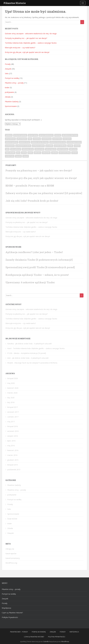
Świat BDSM (12, 519)
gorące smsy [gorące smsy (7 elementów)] (33, 135)
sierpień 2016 (13, 436)
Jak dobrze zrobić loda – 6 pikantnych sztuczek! (33, 344)
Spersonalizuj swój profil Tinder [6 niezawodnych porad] (40, 267)
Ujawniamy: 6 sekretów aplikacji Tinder (30, 282)
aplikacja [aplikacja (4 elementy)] (9, 135)
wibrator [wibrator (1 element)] (37, 153)
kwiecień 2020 (13, 388)
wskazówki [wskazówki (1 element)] (46, 153)
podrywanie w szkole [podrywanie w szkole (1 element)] (23, 146)
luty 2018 (11, 402)
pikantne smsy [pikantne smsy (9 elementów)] (24, 142)
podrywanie (9, 92)
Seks (7, 73)
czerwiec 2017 (13, 417)
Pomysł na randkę (12, 78)
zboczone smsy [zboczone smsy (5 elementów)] (65, 153)
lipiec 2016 (11, 441)
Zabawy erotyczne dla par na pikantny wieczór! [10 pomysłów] (44, 193)
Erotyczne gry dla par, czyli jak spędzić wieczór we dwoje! (27, 52)
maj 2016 (11, 446)
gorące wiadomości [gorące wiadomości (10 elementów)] (46, 135)
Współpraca (6, 608)
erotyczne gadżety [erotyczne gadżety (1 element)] (20, 135)
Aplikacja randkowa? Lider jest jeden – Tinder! (34, 252)
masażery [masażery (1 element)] (37, 139)
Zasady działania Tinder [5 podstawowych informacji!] (39, 260)
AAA (9, 358)
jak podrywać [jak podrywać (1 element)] (22, 139)
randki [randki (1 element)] (70, 146)
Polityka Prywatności (10, 617)
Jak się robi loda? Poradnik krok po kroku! (32, 201)
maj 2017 (11, 422)
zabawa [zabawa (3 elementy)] (55, 153)
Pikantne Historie (15, 3)
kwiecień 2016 (13, 450)
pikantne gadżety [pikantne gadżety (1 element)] (12, 142)
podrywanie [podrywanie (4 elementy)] (10, 146)
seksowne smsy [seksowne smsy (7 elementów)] (28, 149)
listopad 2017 (13, 407)
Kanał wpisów (11, 553)
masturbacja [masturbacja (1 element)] (47, 139)
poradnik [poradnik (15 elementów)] (49, 146)
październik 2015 (14, 470)
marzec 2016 (12, 455)
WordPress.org (11, 563)
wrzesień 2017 (13, 412)
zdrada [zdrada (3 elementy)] (75, 153)
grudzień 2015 (13, 460)
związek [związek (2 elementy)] (18, 156)
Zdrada (8, 97)
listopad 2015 (13, 465)
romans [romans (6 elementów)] (77, 146)
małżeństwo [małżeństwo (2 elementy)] (57, 139)
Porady (8, 64)
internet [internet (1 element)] (58, 135)
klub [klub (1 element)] (30, 139)
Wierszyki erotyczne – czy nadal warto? (20, 48)
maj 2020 (11, 383)
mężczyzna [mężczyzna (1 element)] (67, 139)
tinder (7, 88)
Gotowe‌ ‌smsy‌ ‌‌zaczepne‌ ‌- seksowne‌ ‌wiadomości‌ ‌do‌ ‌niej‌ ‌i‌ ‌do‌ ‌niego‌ (31, 34)
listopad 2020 (13, 378)
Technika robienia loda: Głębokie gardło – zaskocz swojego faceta (31, 43)
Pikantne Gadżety (12, 102)
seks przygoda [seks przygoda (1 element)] (51, 149)
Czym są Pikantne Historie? (12, 613)
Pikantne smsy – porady (14, 83)
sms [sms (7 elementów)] (18, 153)
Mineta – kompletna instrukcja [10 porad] (30, 353)
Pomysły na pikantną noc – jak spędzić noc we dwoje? (26, 38)
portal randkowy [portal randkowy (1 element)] (60, 146)
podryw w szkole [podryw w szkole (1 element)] (38, 146)
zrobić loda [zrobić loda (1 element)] (10, 156)
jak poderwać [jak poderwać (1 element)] (10, 139)
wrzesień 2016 (13, 431)
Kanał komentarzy (13, 558)
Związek (8, 69)
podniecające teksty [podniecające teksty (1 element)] (74, 142)
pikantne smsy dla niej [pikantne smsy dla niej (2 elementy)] (58, 142)
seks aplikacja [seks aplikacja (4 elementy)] (16, 149)
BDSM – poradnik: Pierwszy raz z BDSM (30, 186)
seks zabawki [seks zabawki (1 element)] (10, 153)
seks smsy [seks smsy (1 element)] (73, 149)
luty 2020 (11, 398)
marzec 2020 (12, 393)
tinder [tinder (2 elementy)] (30, 153)
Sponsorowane (11, 106)
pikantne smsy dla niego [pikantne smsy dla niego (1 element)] (40, 142)
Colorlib (46, 642)
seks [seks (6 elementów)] (7, 149)
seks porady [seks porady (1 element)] (39, 149)
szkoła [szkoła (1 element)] (24, 153)
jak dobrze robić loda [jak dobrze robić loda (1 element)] (70, 135)
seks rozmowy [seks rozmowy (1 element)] (63, 149)
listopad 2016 (13, 426)
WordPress (65, 642)
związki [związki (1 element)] (26, 156)
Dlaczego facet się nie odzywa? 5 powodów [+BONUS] (36, 363)
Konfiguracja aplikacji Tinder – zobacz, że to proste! (37, 275)
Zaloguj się (10, 549)
